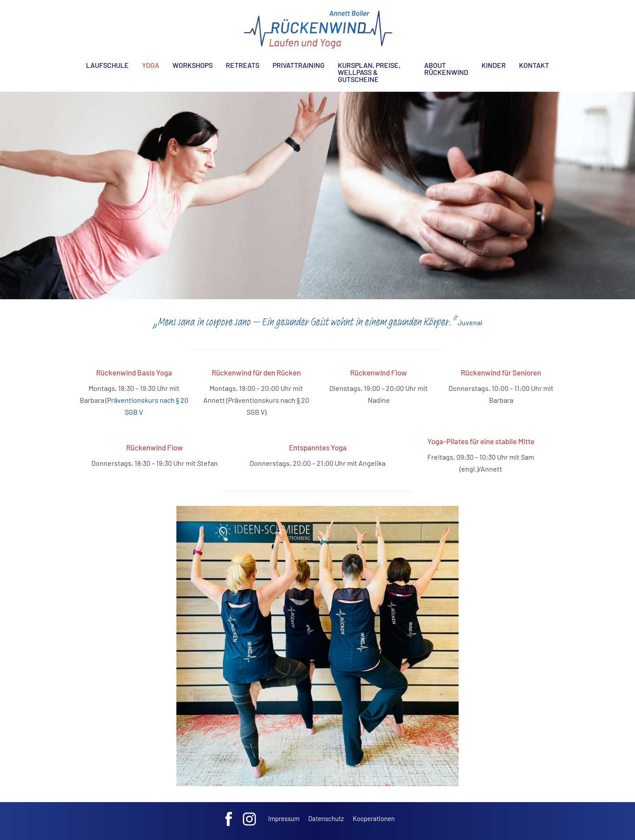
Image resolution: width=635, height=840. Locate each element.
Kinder (494, 65)
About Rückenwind (446, 69)
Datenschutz (326, 818)
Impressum (284, 818)
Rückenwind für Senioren (501, 372)
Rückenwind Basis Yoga (134, 372)
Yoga (151, 65)
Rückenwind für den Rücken (256, 372)
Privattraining (299, 65)
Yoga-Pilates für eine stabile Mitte (481, 441)
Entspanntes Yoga (318, 447)
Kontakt (534, 65)
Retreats (243, 65)
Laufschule (107, 65)
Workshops (192, 65)
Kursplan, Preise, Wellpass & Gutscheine (369, 72)
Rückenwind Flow (379, 372)
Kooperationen (374, 818)
